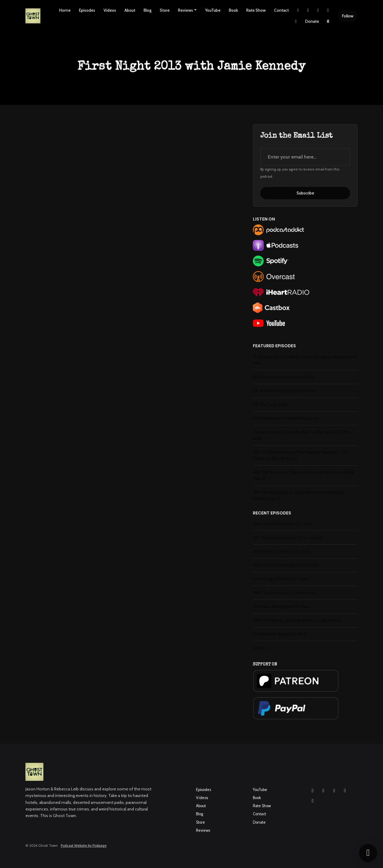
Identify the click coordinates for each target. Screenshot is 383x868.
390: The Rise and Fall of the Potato (286, 565)
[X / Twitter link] (298, 10)
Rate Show (256, 10)
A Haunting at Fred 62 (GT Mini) (281, 579)
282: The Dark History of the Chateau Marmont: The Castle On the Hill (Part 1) (300, 455)
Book (233, 10)
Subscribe (305, 193)
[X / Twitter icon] (345, 791)
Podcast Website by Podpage (84, 845)
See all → (262, 648)
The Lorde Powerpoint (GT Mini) (282, 524)
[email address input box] (305, 157)
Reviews (186, 10)
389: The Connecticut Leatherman (284, 593)
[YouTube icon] (334, 791)
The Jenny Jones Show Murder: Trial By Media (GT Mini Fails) (302, 435)
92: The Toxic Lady (270, 404)
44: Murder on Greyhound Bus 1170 (284, 391)
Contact (281, 10)
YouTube (213, 10)
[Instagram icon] (313, 791)
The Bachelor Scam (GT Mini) (280, 634)
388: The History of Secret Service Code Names (297, 620)
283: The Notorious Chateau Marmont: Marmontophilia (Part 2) (303, 475)
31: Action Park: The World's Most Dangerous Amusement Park (305, 360)
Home (65, 10)
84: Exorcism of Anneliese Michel (283, 377)
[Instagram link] (308, 10)
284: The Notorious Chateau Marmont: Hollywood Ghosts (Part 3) (299, 495)
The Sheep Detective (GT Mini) (281, 551)
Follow (348, 16)
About (130, 10)
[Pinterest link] (296, 21)
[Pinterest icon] (313, 801)
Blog (148, 10)
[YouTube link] (328, 10)
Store (165, 10)
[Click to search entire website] (328, 21)
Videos (110, 10)
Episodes (87, 10)
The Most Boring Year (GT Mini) (281, 606)
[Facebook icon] (323, 791)
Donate (312, 21)
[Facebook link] (318, 10)
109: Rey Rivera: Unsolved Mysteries (286, 418)
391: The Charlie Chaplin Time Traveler (288, 538)
